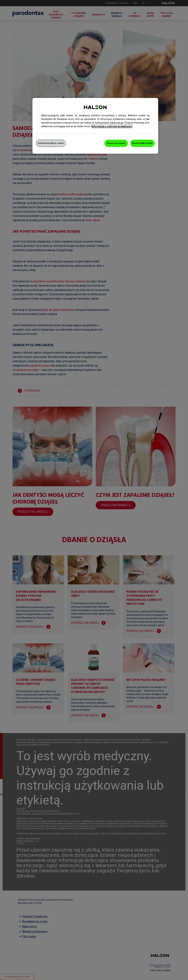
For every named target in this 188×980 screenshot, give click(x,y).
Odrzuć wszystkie (116, 143)
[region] (95, 126)
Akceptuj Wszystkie (142, 143)
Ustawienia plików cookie (51, 143)
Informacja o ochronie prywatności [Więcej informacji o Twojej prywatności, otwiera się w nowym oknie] (112, 126)
